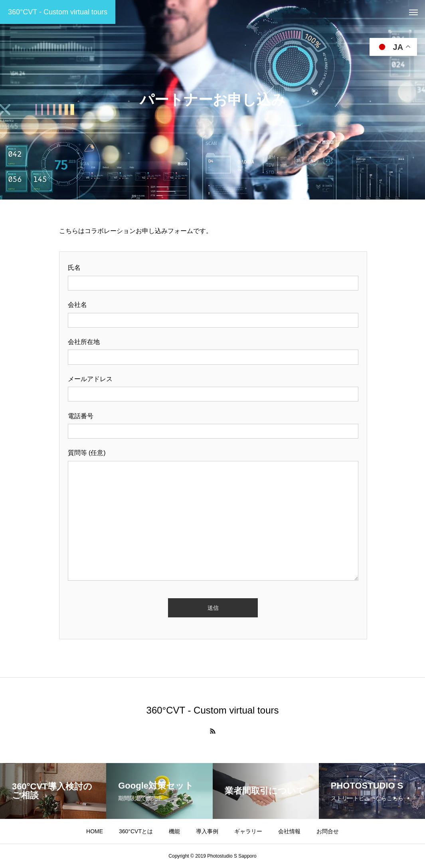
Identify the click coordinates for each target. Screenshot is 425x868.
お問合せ (328, 831)
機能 (174, 831)
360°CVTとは (136, 831)
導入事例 (207, 831)
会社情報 (289, 831)
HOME (95, 831)
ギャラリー (248, 831)
